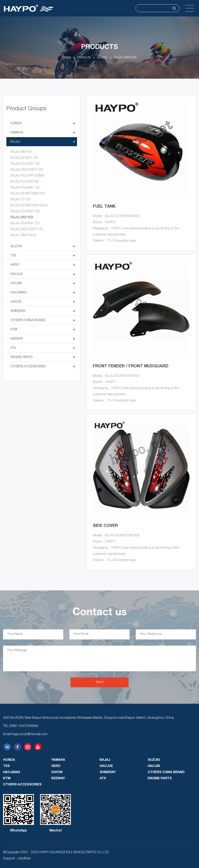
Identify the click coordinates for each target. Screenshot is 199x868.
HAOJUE (17, 274)
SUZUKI (16, 247)
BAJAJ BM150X (125, 58)
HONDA (16, 124)
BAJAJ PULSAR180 (25, 182)
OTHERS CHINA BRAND (28, 321)
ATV (13, 348)
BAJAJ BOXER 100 (24, 158)
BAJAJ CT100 (21, 200)
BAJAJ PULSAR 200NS (27, 176)
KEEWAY (17, 339)
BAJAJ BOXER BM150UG (29, 206)
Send (99, 682)
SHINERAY (18, 311)
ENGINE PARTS (21, 358)
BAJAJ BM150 (21, 152)
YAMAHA (17, 133)
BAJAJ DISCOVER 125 (27, 230)
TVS (13, 256)
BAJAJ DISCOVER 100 (27, 170)
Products (84, 58)
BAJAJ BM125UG (23, 236)
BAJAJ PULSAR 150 (25, 164)
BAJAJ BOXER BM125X (28, 194)
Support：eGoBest (17, 859)
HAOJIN (16, 284)
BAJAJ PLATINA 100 (25, 212)
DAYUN (16, 302)
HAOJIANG (18, 293)
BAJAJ (102, 58)
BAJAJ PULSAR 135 (25, 188)
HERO (15, 265)
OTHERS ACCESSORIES (28, 367)
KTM (14, 330)
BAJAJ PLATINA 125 (25, 224)
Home (67, 58)
